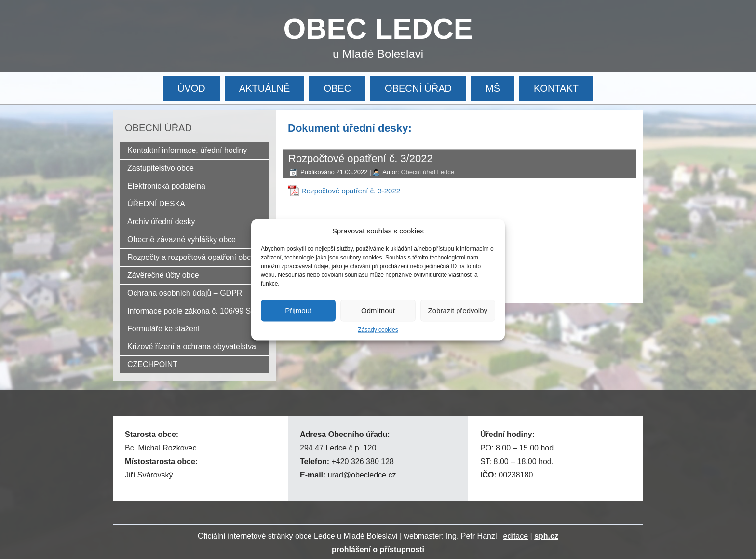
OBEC (337, 88)
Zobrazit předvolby (458, 310)
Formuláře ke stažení (163, 329)
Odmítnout (378, 310)
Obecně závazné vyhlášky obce (182, 239)
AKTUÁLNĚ (265, 88)
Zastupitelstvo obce (161, 168)
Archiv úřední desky (161, 222)
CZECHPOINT (152, 364)
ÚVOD (191, 88)
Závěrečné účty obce (163, 275)
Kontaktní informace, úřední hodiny (187, 150)
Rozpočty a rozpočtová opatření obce (191, 257)
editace (516, 536)
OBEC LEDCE (378, 29)
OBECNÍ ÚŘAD (418, 88)
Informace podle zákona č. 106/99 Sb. (192, 311)
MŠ (493, 88)
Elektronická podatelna (166, 186)
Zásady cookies (378, 329)
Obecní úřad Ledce (427, 172)
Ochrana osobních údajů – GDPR (185, 293)
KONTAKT (556, 88)
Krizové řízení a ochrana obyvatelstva (192, 347)
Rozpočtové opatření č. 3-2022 (351, 191)
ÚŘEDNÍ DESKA (156, 204)
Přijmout (298, 310)
